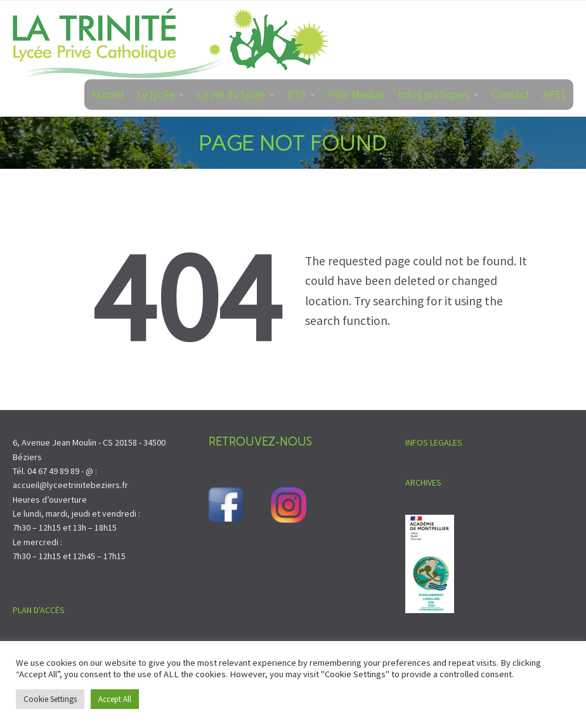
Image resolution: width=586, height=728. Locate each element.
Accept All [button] (115, 699)
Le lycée (155, 95)
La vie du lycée (231, 95)
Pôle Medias (356, 95)
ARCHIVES (423, 482)
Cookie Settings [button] (50, 699)
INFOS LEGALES (434, 442)
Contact (511, 95)
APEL (555, 95)
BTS (296, 95)
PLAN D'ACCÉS (39, 610)
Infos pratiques (433, 95)
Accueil (107, 95)
